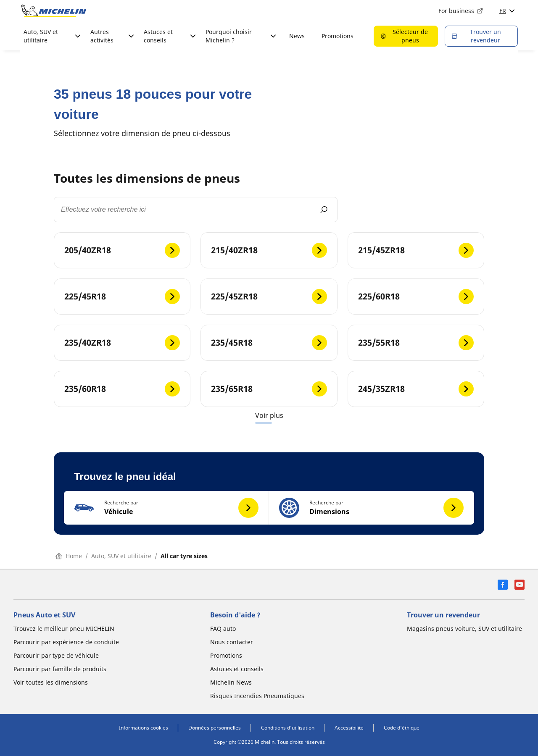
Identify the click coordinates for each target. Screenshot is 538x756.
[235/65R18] (269, 389)
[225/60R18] (416, 297)
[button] (166, 508)
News (297, 36)
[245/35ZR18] (416, 389)
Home (69, 556)
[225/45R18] (122, 297)
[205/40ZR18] (122, 250)
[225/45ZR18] (269, 297)
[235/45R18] (269, 343)
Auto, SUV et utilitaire (121, 556)
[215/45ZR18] (416, 250)
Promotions (338, 36)
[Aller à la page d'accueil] (54, 11)
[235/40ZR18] (122, 343)
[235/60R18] (122, 389)
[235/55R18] (416, 343)
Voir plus (269, 415)
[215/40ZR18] (269, 250)
